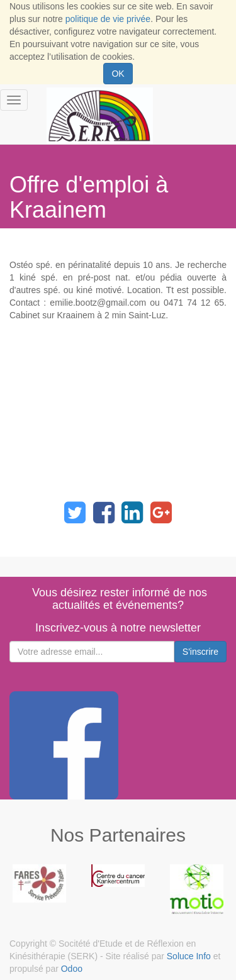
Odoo (72, 969)
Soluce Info (189, 956)
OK (118, 74)
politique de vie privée (108, 19)
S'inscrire (200, 652)
